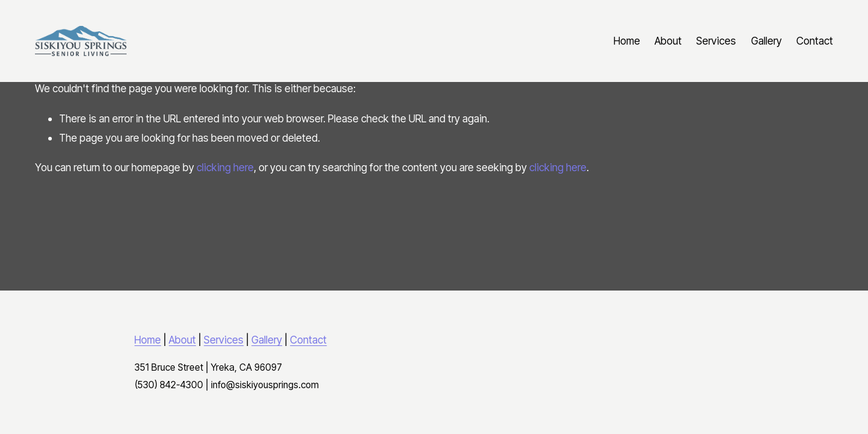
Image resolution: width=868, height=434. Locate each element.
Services (716, 41)
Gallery (766, 41)
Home (627, 41)
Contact (815, 41)
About (668, 41)
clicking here (225, 167)
